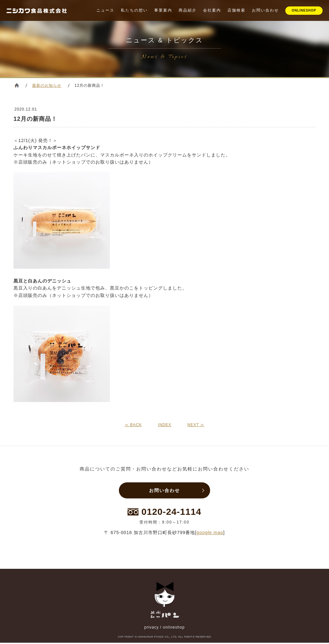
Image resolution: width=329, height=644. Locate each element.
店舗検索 (236, 10)
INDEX (165, 425)
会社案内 (212, 10)
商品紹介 (188, 10)
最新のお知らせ (47, 85)
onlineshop (174, 629)
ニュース (105, 10)
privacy (151, 629)
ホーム (17, 85)
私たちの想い (134, 10)
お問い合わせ (265, 10)
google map (210, 534)
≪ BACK (133, 425)
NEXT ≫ (196, 425)
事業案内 (163, 10)
